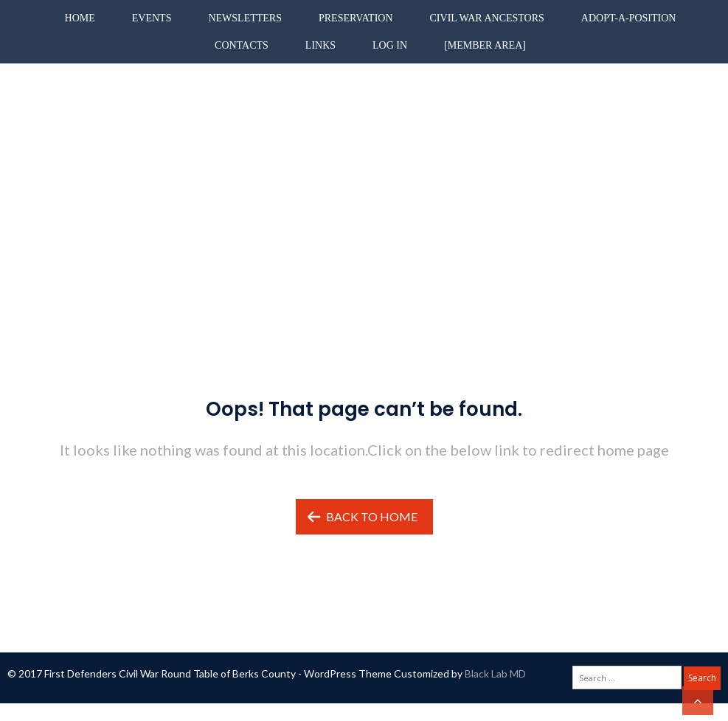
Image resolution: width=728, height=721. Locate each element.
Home (80, 18)
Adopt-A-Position (629, 18)
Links (320, 45)
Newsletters (245, 18)
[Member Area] (485, 45)
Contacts (242, 45)
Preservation (356, 18)
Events (152, 18)
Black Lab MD (495, 673)
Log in (390, 45)
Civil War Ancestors (487, 18)
